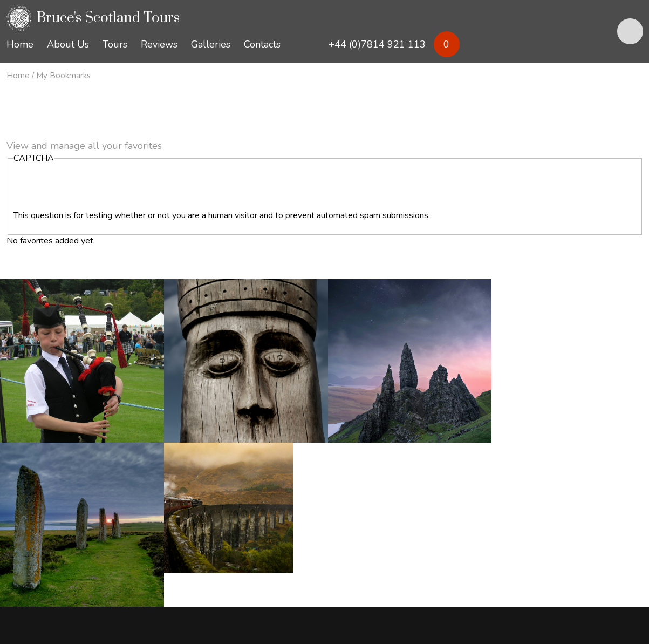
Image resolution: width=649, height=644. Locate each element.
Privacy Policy (32, 602)
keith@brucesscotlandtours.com (220, 547)
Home (18, 76)
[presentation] (95, 188)
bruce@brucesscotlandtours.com (92, 547)
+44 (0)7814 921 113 (65, 535)
